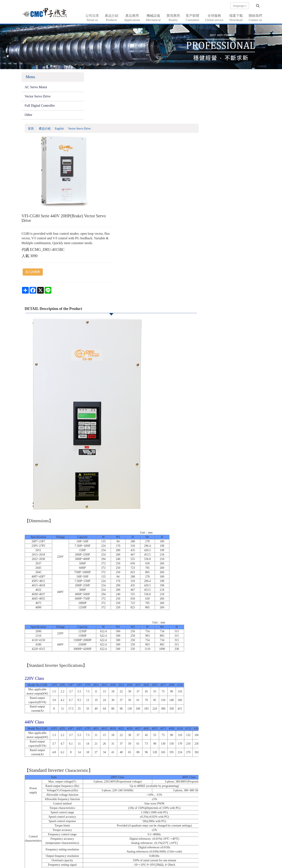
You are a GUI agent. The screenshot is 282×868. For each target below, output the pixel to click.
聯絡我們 (255, 18)
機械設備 (153, 18)
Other (29, 115)
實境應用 (173, 18)
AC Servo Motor (36, 88)
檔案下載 (236, 18)
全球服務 (214, 18)
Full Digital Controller (40, 106)
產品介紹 (112, 18)
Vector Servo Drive (38, 97)
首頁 (92, 78)
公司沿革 (92, 18)
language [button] (240, 6)
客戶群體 (192, 18)
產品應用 (132, 18)
